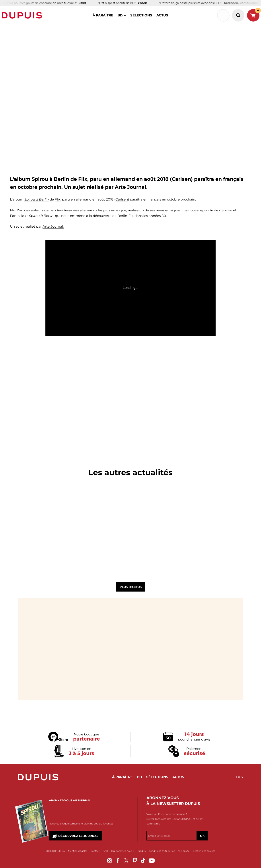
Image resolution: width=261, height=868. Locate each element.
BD (120, 15)
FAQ (105, 851)
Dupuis (23, 15)
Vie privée (184, 851)
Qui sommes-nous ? (123, 851)
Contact (95, 851)
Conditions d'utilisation (162, 851)
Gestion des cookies (204, 851)
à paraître (103, 15)
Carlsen (122, 199)
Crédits (142, 851)
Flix (58, 199)
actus (162, 15)
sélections (141, 15)
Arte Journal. (53, 226)
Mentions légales (78, 851)
